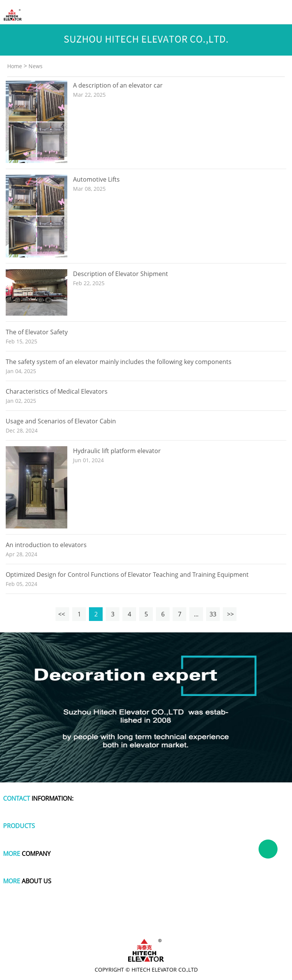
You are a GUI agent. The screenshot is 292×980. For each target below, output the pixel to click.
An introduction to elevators (46, 545)
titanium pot (269, 918)
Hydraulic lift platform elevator (117, 451)
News (36, 66)
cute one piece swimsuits (195, 918)
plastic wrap (116, 918)
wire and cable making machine (146, 925)
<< (62, 614)
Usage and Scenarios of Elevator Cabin (61, 421)
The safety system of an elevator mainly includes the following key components (119, 362)
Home (15, 66)
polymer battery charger (70, 918)
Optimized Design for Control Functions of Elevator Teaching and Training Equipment (127, 575)
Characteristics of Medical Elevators (57, 391)
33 (213, 614)
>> (230, 614)
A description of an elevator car (118, 85)
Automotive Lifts (96, 179)
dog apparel (24, 918)
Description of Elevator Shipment (121, 274)
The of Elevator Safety (37, 332)
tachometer (149, 918)
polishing (239, 918)
